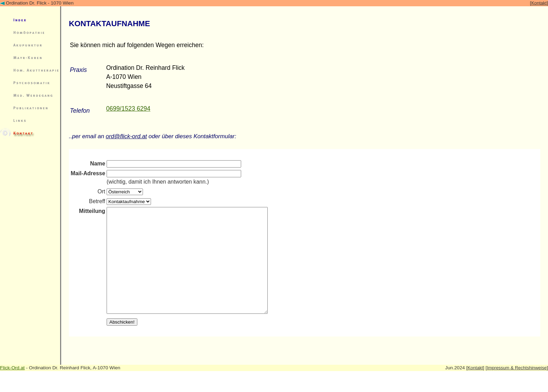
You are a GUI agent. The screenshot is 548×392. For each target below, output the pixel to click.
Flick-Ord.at (12, 389)
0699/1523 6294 (128, 109)
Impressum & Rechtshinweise (517, 389)
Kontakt (539, 3)
